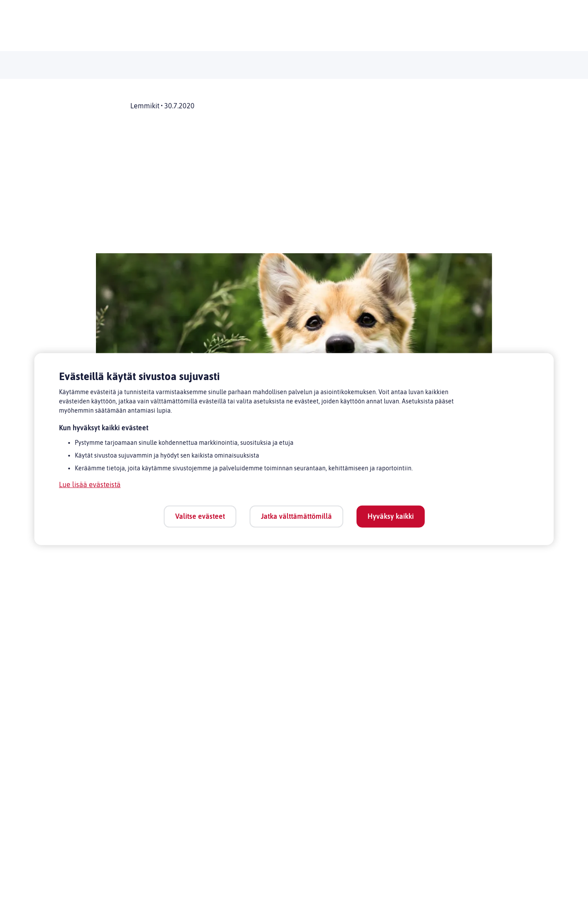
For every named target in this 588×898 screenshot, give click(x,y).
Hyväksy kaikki (391, 516)
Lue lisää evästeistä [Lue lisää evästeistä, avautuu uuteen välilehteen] (90, 484)
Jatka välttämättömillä (296, 516)
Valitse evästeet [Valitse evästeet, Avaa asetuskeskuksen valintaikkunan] (200, 516)
